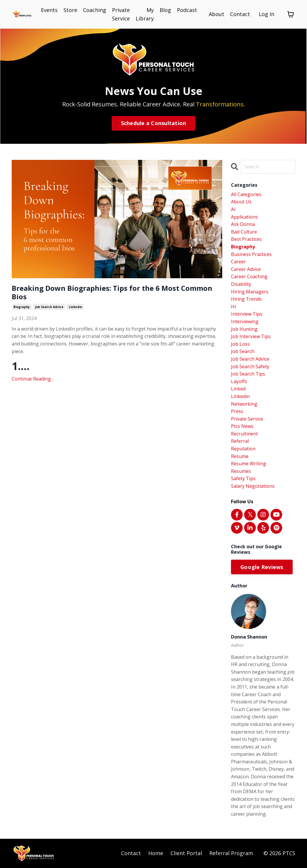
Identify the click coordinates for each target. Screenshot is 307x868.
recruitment (244, 434)
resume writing (249, 464)
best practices (246, 239)
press (237, 411)
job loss (240, 344)
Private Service (121, 14)
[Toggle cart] (291, 14)
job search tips (248, 374)
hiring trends (246, 299)
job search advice (49, 307)
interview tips (247, 314)
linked (238, 389)
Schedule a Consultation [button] (154, 123)
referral (240, 441)
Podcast (187, 10)
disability (241, 284)
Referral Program (231, 853)
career (238, 262)
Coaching (95, 10)
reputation (243, 449)
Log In (267, 14)
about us (241, 202)
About (217, 14)
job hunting (244, 329)
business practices (251, 254)
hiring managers (250, 292)
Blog (165, 10)
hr (234, 307)
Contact (240, 14)
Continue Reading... (33, 379)
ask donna (243, 224)
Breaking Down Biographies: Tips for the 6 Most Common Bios (112, 293)
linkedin (75, 307)
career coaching (249, 276)
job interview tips (251, 336)
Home (156, 853)
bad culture (244, 232)
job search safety (250, 366)
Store (70, 10)
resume (240, 456)
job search (243, 351)
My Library (145, 14)
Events (49, 10)
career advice (246, 269)
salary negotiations (253, 486)
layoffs (239, 381)
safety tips (243, 478)
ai (233, 209)
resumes (241, 471)
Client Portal (186, 853)
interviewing (245, 321)
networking (244, 404)
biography (22, 307)
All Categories (246, 194)
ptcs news (242, 426)
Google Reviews (262, 567)
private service (247, 419)
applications (244, 217)
